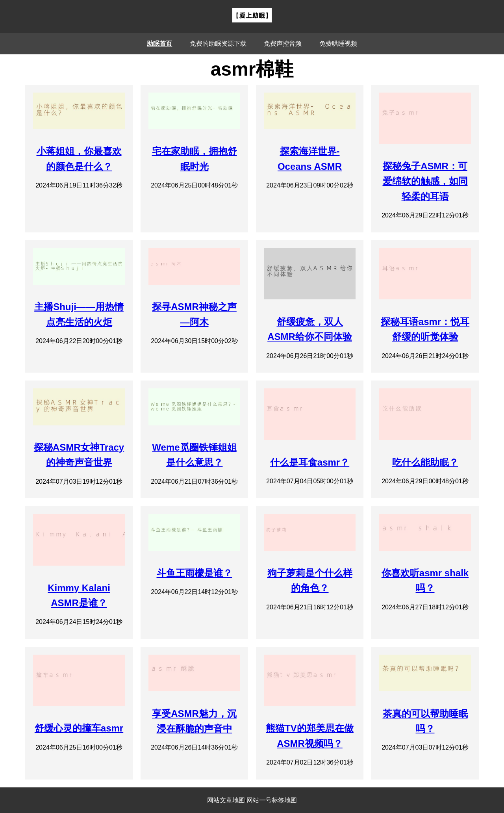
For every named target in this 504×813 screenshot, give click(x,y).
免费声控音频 (283, 44)
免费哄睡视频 (338, 44)
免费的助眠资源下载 (218, 44)
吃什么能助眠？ (425, 462)
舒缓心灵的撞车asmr (79, 728)
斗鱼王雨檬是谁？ (195, 573)
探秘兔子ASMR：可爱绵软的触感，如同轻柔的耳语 (425, 181)
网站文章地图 (226, 800)
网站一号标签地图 (272, 800)
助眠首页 (159, 44)
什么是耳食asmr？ (310, 462)
